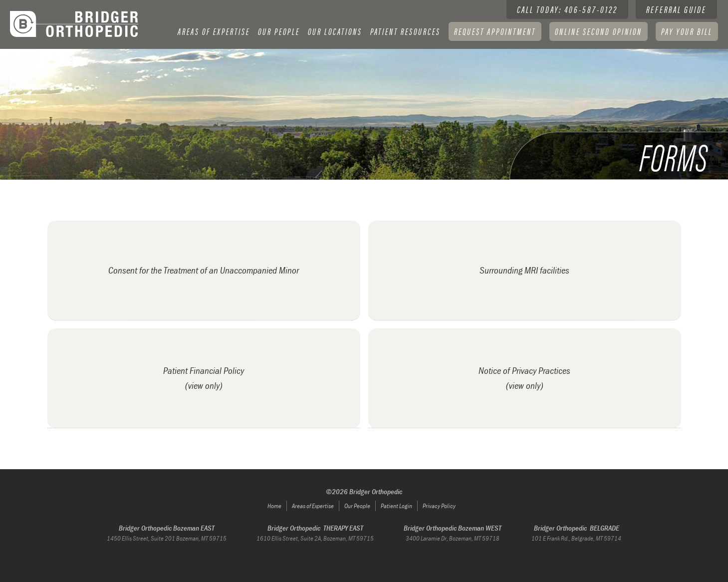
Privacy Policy (439, 506)
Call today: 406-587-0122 (567, 9)
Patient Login (396, 506)
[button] (214, 31)
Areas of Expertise (313, 506)
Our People (279, 31)
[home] (75, 24)
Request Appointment (495, 31)
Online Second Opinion (599, 31)
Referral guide (676, 9)
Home (274, 506)
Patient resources (405, 31)
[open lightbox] (204, 378)
